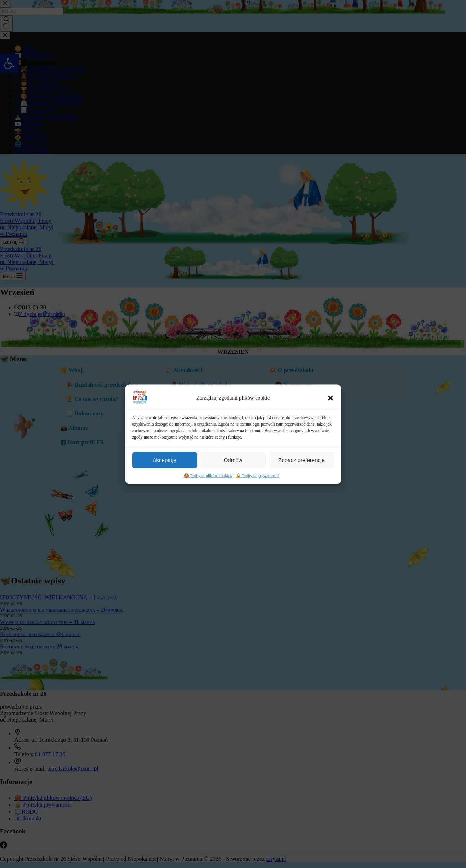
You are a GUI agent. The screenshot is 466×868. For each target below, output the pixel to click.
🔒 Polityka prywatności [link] (257, 494)
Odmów (233, 479)
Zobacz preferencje (301, 479)
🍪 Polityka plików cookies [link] (208, 494)
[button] (330, 417)
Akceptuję (165, 479)
